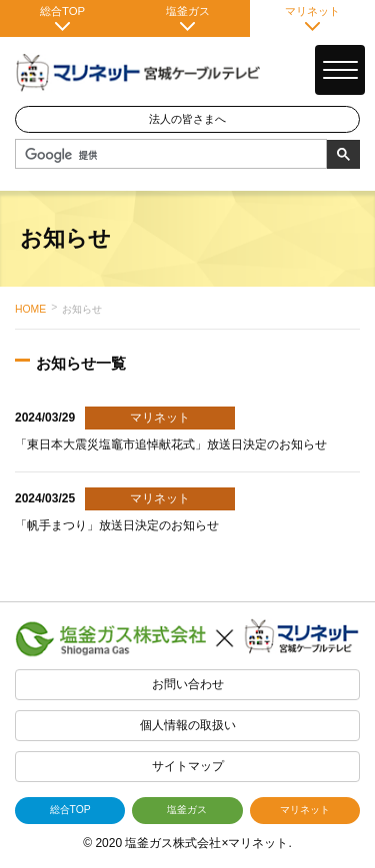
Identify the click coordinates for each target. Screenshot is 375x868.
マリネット (312, 18)
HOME (30, 309)
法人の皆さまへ (187, 119)
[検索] (169, 155)
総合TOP (62, 18)
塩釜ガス (187, 18)
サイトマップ (188, 766)
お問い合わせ (188, 684)
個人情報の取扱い (188, 725)
